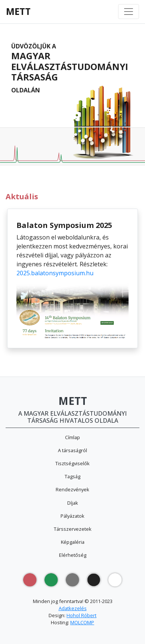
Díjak (73, 503)
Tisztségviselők (72, 463)
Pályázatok (72, 516)
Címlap (72, 437)
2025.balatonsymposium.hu (55, 273)
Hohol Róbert (81, 615)
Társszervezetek (73, 529)
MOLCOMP (82, 622)
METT (18, 11)
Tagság (72, 476)
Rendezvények (72, 489)
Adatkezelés (73, 608)
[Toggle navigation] (129, 12)
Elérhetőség (73, 555)
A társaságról (72, 450)
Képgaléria (73, 542)
